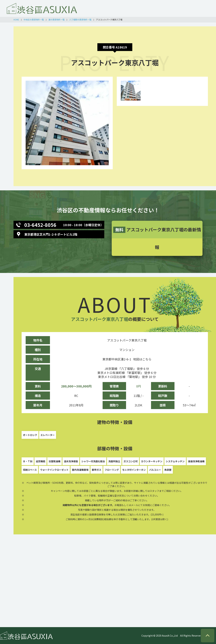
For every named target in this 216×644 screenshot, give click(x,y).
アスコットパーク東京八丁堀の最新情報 (157, 238)
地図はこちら (142, 359)
